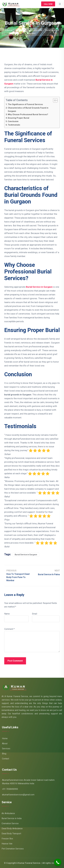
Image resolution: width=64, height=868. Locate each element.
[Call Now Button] (58, 862)
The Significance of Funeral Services (25, 104)
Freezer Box (7, 839)
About (5, 743)
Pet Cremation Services (13, 849)
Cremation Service (10, 823)
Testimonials (14, 125)
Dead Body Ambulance (12, 828)
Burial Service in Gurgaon (26, 555)
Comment (9, 629)
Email (35, 614)
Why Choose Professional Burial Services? (28, 114)
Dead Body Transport (11, 834)
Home (5, 738)
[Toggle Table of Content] (54, 100)
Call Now (48, 4)
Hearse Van (7, 844)
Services (6, 749)
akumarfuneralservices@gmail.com (18, 795)
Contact (6, 759)
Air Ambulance (8, 813)
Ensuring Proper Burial (19, 118)
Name (7, 614)
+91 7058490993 (10, 789)
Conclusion (13, 121)
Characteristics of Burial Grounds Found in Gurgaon (28, 109)
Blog (4, 754)
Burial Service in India (12, 818)
